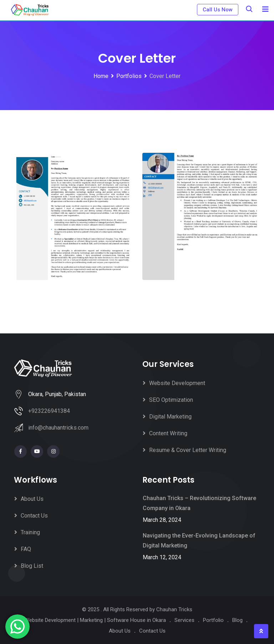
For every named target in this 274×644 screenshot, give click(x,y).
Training (30, 532)
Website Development (177, 383)
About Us (32, 499)
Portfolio (213, 620)
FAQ (26, 549)
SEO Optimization (171, 400)
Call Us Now (218, 10)
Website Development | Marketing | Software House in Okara (95, 620)
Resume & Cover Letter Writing (188, 450)
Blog (237, 620)
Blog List (32, 566)
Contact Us (34, 516)
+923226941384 (49, 411)
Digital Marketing (170, 417)
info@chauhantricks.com (58, 428)
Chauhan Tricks (174, 609)
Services (184, 620)
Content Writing (168, 433)
